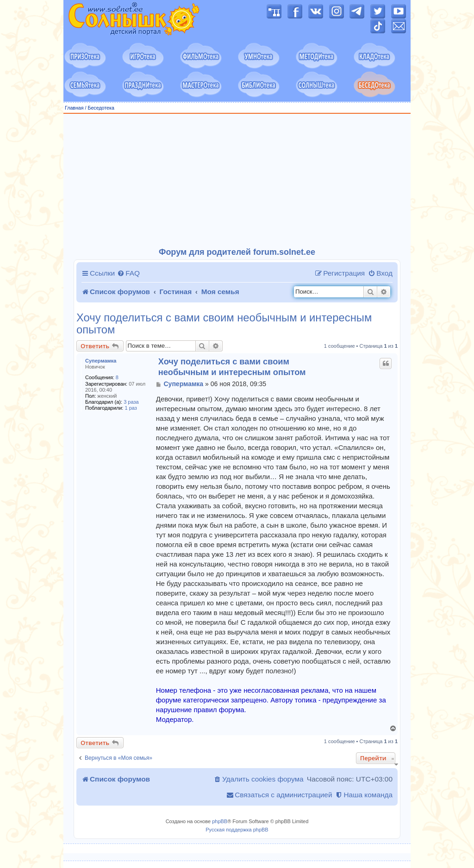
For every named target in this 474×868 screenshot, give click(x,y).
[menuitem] (128, 273)
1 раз (131, 408)
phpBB (220, 821)
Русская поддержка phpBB (237, 830)
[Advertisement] (237, 181)
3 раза (131, 402)
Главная (74, 108)
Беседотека (101, 108)
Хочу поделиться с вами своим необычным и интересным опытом (224, 324)
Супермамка (101, 361)
